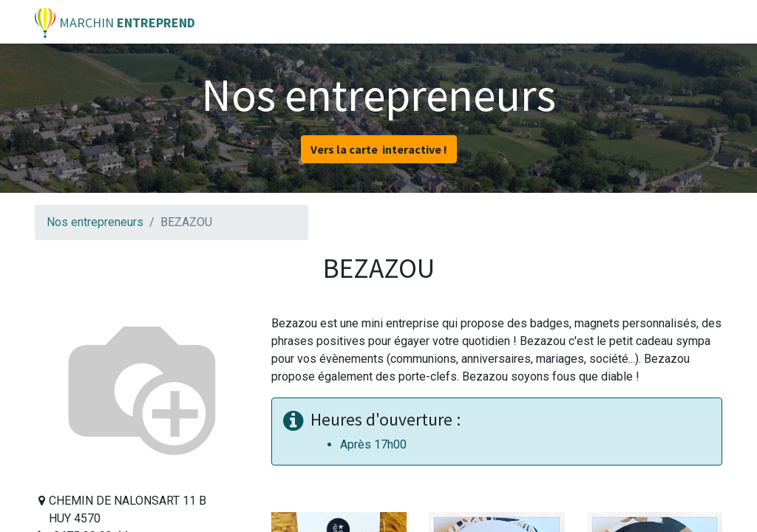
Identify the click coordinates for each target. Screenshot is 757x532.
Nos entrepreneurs (95, 222)
